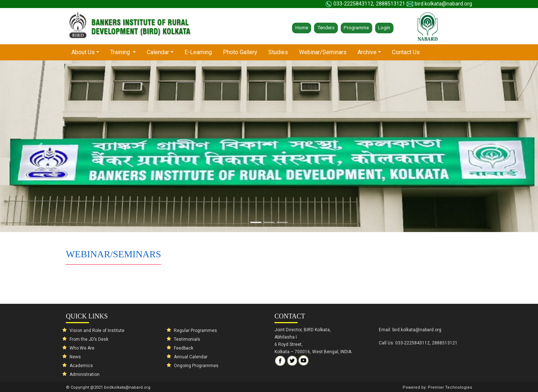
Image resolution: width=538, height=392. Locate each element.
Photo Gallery (240, 52)
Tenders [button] (326, 28)
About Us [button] (88, 52)
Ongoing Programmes (196, 366)
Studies (278, 52)
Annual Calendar (191, 357)
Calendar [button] (158, 52)
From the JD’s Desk (89, 339)
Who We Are (82, 348)
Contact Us (406, 52)
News (75, 357)
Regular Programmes (195, 331)
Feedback (184, 348)
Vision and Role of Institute (97, 331)
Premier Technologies (450, 387)
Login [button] (384, 28)
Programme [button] (356, 28)
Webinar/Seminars (323, 52)
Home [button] (302, 28)
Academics (81, 366)
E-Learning (198, 52)
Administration (85, 374)
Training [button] (121, 52)
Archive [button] (367, 52)
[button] (40, 146)
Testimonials (187, 339)
